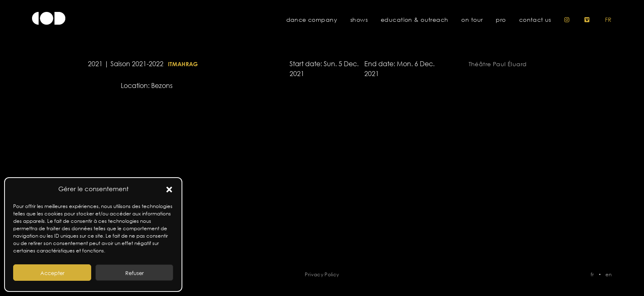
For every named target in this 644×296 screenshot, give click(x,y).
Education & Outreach (414, 20)
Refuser (135, 273)
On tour (472, 20)
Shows (359, 20)
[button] (169, 189)
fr (608, 20)
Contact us (535, 20)
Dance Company (312, 20)
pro (501, 20)
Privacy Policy (322, 274)
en (609, 274)
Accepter (52, 273)
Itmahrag (183, 64)
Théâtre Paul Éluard (498, 64)
